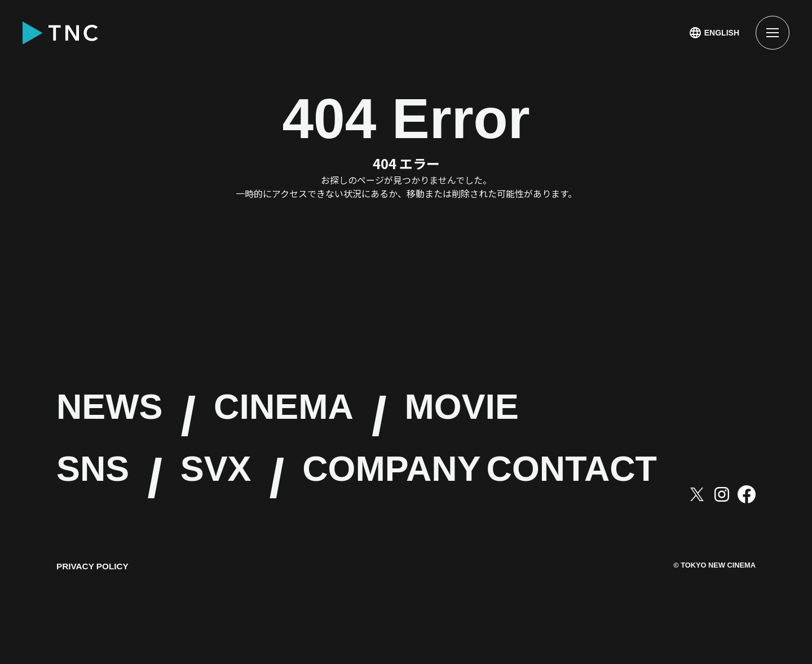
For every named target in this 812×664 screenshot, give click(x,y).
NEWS (138, 417)
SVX (273, 479)
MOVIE (622, 417)
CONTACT (187, 541)
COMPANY (515, 479)
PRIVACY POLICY (94, 629)
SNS (112, 479)
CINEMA (377, 417)
